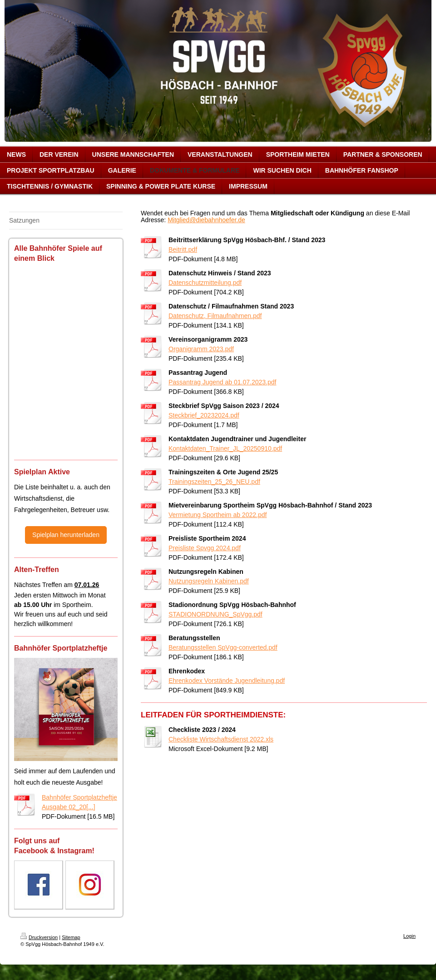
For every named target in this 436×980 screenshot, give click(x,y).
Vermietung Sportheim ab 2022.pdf (218, 515)
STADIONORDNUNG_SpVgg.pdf (216, 614)
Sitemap (71, 937)
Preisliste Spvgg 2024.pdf (205, 548)
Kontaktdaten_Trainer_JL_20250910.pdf (225, 448)
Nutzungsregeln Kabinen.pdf (209, 581)
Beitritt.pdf (183, 249)
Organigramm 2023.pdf (201, 349)
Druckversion (39, 937)
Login (409, 936)
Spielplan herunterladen (66, 535)
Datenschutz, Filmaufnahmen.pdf (215, 316)
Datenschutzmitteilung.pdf (205, 283)
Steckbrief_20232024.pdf (204, 415)
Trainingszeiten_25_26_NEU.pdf (214, 482)
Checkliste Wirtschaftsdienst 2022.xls (221, 739)
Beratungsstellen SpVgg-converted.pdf (223, 647)
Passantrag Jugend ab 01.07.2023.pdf (222, 382)
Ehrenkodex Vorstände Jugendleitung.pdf (227, 681)
